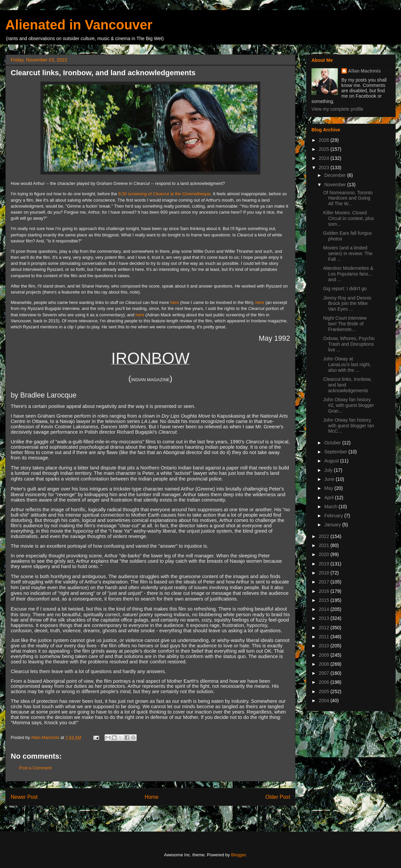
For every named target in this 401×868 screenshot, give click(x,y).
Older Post (278, 797)
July (329, 470)
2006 (325, 682)
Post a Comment (35, 768)
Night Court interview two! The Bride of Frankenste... (345, 324)
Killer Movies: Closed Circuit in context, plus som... (349, 218)
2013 (325, 618)
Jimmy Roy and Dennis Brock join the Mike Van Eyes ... (347, 304)
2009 (325, 655)
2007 (325, 673)
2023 (325, 168)
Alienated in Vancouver (79, 25)
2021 (325, 545)
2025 (325, 149)
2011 (325, 637)
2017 (325, 582)
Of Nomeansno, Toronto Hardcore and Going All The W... (348, 198)
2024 (325, 158)
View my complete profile (337, 109)
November (336, 185)
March (331, 507)
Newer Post (24, 797)
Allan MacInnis (365, 71)
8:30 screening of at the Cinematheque (164, 194)
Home (152, 797)
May (329, 488)
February (334, 516)
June (330, 479)
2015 (325, 600)
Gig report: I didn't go (345, 289)
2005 (325, 691)
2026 (325, 140)
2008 (325, 664)
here (174, 302)
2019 (325, 564)
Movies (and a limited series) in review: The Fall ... (348, 253)
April (329, 498)
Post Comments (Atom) (164, 814)
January (333, 525)
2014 (325, 609)
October (333, 443)
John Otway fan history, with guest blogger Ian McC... (349, 426)
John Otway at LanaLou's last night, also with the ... (347, 364)
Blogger (238, 855)
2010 (325, 646)
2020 (325, 554)
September (336, 452)
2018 (325, 573)
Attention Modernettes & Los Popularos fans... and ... (348, 274)
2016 (325, 591)
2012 (325, 628)
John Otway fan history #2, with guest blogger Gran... (349, 405)
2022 (325, 536)
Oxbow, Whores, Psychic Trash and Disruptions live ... (349, 344)
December (336, 175)
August (332, 461)
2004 (325, 700)
